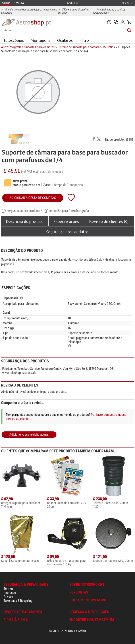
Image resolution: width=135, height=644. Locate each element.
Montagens (40, 40)
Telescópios (14, 40)
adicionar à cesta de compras (33, 198)
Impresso (10, 593)
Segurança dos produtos (67, 231)
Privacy (8, 597)
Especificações (66, 221)
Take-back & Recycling (18, 601)
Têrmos (9, 589)
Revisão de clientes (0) (109, 221)
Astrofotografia (11, 47)
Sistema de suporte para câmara (79, 47)
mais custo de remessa (48, 172)
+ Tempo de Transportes (67, 185)
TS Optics (109, 47)
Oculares (65, 40)
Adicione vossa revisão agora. (29, 435)
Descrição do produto (25, 221)
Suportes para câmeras (39, 47)
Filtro (84, 40)
